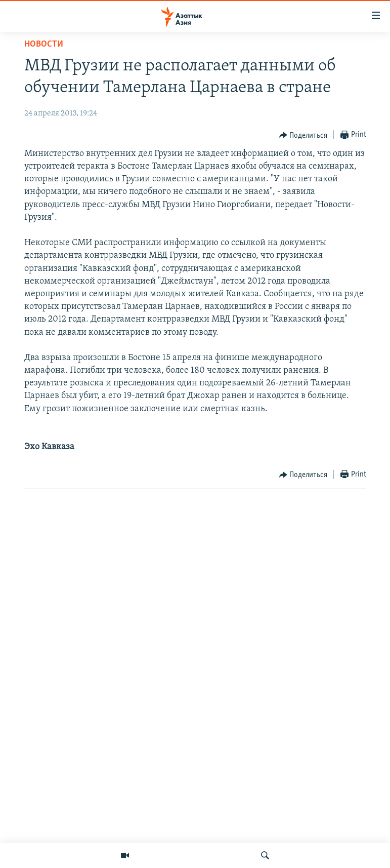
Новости (44, 44)
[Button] (304, 135)
